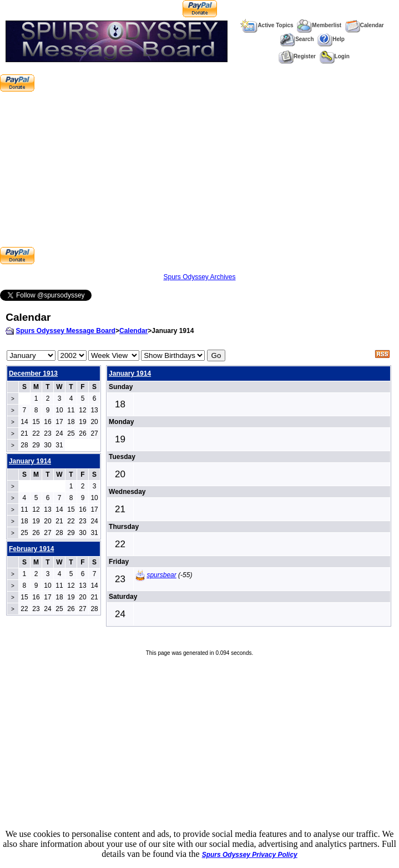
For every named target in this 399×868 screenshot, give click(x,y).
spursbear (161, 575)
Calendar (365, 25)
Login (335, 56)
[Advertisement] (199, 169)
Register (297, 56)
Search (297, 39)
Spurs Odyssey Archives (199, 277)
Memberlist (319, 25)
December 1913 (33, 374)
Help (331, 39)
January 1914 (130, 374)
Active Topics (267, 25)
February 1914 (31, 549)
